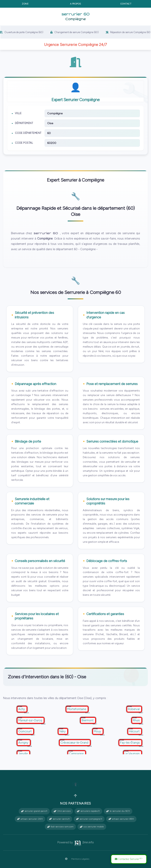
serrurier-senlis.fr (59, 819)
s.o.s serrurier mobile (92, 827)
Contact (126, 4)
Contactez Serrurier (129, 859)
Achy (22, 709)
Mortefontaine (77, 709)
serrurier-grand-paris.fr (34, 811)
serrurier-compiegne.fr (89, 819)
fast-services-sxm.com (60, 827)
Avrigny (24, 743)
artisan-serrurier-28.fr (30, 819)
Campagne (77, 754)
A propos (75, 4)
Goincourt (25, 731)
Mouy (98, 731)
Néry (63, 731)
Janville (23, 754)
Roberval (134, 709)
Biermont (88, 720)
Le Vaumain (133, 754)
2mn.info (84, 842)
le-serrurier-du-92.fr (118, 811)
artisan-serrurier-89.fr (121, 819)
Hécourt (135, 731)
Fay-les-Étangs (130, 743)
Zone (25, 4)
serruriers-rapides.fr (88, 811)
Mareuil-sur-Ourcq (31, 720)
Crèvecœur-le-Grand (75, 743)
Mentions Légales (76, 859)
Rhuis (137, 720)
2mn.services (62, 811)
